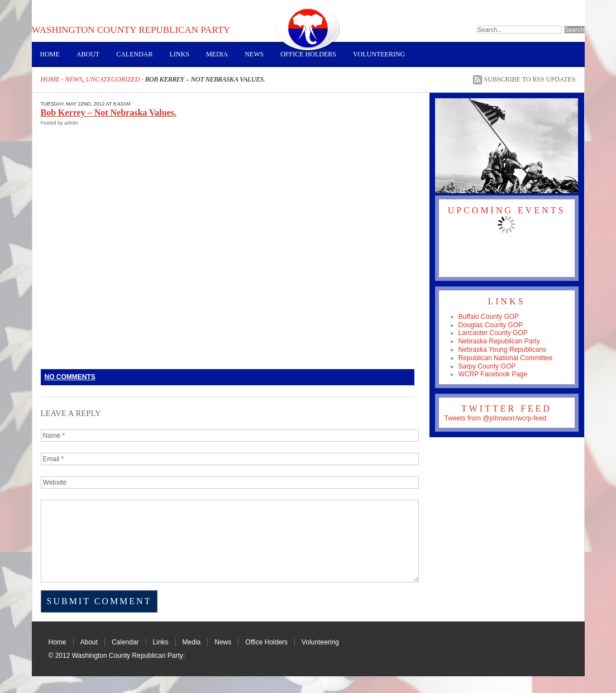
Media (217, 54)
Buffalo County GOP (489, 317)
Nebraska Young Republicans (502, 350)
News (254, 54)
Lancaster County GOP (493, 333)
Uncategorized (113, 79)
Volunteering (379, 54)
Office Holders (308, 54)
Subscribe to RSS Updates (530, 79)
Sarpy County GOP (487, 366)
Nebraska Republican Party (499, 341)
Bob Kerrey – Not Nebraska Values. (109, 113)
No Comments (70, 377)
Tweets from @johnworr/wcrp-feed (496, 418)
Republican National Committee (506, 358)
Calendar (134, 54)
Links (180, 54)
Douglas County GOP (491, 325)
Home (50, 54)
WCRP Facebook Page (493, 374)
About (88, 54)
